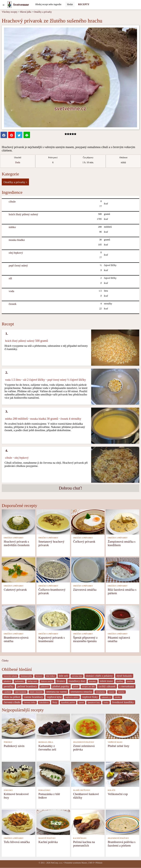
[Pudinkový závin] (19, 726)
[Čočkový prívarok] (88, 522)
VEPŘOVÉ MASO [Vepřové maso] (115, 742)
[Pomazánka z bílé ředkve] (53, 774)
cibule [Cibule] (12, 202)
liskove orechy (47, 681)
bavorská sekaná (10, 676)
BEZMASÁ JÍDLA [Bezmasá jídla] (46, 742)
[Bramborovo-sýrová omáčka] (19, 618)
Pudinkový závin (14, 746)
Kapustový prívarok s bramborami (52, 639)
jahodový (7, 681)
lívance (61, 681)
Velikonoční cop (118, 794)
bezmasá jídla (26, 676)
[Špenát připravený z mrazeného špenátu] (88, 618)
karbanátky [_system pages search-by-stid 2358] (19, 681)
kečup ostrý (32, 681)
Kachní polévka (48, 842)
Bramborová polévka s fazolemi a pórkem (122, 844)
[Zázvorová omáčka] (88, 570)
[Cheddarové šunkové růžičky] (88, 774)
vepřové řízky (90, 697)
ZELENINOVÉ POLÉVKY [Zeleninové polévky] (84, 742)
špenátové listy (94, 703)
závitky (118, 697)
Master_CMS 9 (88, 863)
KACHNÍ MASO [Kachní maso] (80, 838)
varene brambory (33, 697)
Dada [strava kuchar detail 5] (18, 162)
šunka (106, 703)
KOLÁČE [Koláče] (112, 790)
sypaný (112, 692)
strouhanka (100, 692)
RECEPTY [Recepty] (84, 4)
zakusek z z (106, 697)
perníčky (9, 686)
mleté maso (106, 681)
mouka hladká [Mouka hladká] (17, 240)
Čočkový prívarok (84, 541)
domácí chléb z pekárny (99, 676)
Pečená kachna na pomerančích (84, 844)
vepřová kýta (54, 697)
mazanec (93, 681)
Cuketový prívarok (15, 590)
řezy (55, 702)
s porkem (7, 692)
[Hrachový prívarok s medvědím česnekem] (19, 522)
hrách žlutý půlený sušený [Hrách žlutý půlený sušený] (23, 214)
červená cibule (12, 702)
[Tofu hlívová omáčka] (19, 822)
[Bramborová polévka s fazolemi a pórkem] (122, 822)
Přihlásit (99, 863)
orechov (130, 681)
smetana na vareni (57, 692)
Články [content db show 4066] (5, 661)
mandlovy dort (77, 681)
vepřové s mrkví (72, 697)
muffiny (120, 681)
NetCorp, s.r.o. (57, 863)
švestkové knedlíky (123, 702)
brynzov (39, 676)
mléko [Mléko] (12, 227)
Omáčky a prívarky (43, 12)
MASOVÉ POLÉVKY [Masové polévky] (47, 838)
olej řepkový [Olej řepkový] (16, 253)
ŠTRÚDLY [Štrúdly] (8, 742)
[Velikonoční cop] (122, 774)
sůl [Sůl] (10, 278)
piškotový (45, 687)
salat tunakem (21, 692)
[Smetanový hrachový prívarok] (53, 522)
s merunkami (127, 686)
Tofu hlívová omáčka (17, 842)
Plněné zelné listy (119, 746)
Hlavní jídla (26, 12)
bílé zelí (63, 676)
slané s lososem (36, 692)
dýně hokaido (124, 676)
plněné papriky (61, 686)
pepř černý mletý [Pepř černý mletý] (18, 265)
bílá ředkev (51, 676)
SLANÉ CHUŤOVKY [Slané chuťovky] (82, 790)
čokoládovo (44, 703)
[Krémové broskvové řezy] (19, 774)
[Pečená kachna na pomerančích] (88, 822)
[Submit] (70, 4)
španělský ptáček (68, 703)
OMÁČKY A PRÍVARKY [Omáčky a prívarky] (14, 538)
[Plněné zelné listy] (122, 726)
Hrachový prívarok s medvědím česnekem (17, 543)
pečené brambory (27, 686)
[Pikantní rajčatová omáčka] (122, 618)
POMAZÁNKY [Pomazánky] (44, 790)
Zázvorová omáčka (85, 590)
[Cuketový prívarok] (19, 570)
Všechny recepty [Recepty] (10, 12)
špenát (81, 703)
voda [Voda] (11, 291)
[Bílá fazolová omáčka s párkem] (122, 570)
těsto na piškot (12, 697)
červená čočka (30, 703)
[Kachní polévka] (53, 822)
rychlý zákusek (107, 686)
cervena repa (77, 676)
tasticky (121, 692)
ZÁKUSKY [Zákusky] (8, 790)
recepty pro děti (88, 687)
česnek (12, 304)
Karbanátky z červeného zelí (47, 748)
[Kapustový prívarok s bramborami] (53, 618)
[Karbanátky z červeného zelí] (53, 726)
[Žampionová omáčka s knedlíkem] (122, 522)
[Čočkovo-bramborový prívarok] (53, 570)
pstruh (76, 687)
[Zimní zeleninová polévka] (88, 726)
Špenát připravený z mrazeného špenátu (85, 639)
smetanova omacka (81, 692)
